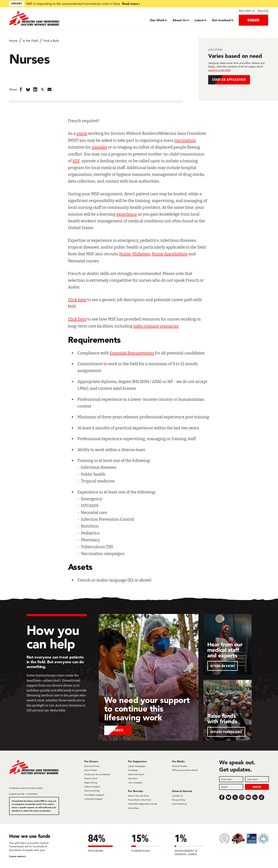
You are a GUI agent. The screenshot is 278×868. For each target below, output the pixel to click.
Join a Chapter (135, 783)
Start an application (234, 80)
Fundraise (133, 770)
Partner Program (92, 787)
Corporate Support (93, 799)
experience (127, 214)
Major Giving (91, 783)
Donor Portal (91, 770)
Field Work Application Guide (143, 804)
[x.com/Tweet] (235, 797)
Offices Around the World (185, 770)
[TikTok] (262, 797)
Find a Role (51, 41)
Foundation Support (94, 795)
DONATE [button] (253, 20)
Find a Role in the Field (139, 800)
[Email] (231, 787)
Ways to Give (91, 778)
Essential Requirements (132, 353)
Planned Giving (92, 791)
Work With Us (247, 11)
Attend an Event (136, 774)
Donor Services (92, 766)
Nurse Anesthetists (170, 254)
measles (99, 147)
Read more (130, 4)
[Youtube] (248, 797)
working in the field (219, 70)
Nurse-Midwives (135, 254)
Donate (118, 729)
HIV (76, 161)
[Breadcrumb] (96, 42)
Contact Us (177, 796)
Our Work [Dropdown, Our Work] (157, 20)
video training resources (156, 326)
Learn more (17, 856)
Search (262, 11)
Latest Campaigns (137, 766)
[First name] (231, 779)
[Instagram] (242, 797)
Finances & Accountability (97, 774)
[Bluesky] (229, 797)
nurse (82, 133)
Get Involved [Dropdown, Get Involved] (221, 20)
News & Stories (180, 766)
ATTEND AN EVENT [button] (222, 666)
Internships (134, 808)
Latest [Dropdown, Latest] (199, 20)
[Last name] (257, 779)
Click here (77, 300)
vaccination (185, 140)
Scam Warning (179, 804)
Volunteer (133, 778)
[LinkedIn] (255, 797)
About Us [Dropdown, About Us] (179, 20)
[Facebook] (222, 797)
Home (13, 41)
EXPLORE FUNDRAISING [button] (226, 732)
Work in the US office (139, 796)
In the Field (30, 41)
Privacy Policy (179, 800)
